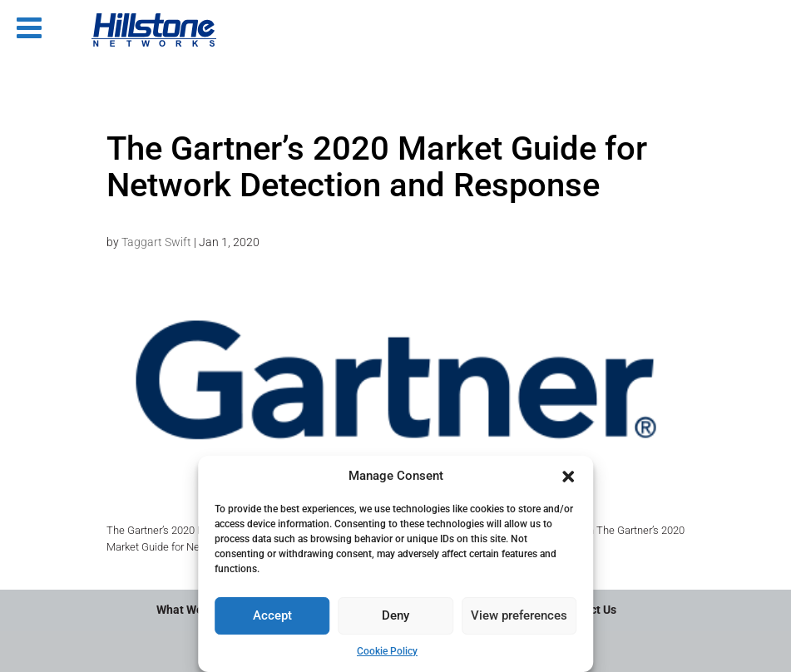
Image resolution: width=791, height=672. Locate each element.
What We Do (188, 610)
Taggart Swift (156, 242)
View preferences (519, 615)
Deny (395, 615)
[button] (568, 477)
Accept (272, 615)
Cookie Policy (387, 651)
